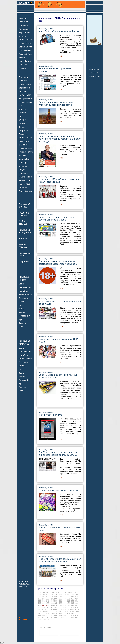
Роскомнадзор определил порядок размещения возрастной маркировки (58, 263)
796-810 (54, 614)
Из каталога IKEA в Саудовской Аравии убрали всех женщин (59, 181)
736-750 (62, 611)
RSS (21, 618)
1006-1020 (48, 620)
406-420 (46, 603)
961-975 (62, 618)
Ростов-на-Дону (25, 316)
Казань (21, 309)
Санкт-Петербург (25, 287)
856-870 (46, 616)
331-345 (46, 601)
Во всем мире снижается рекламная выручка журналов (58, 376)
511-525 (62, 605)
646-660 (54, 609)
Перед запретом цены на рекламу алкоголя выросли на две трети (57, 103)
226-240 (70, 597)
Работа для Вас (94, 73)
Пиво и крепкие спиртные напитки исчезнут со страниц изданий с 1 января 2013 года (60, 139)
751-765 (70, 611)
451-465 (70, 603)
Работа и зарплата (94, 76)
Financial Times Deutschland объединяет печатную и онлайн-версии (60, 560)
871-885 (54, 616)
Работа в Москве (94, 69)
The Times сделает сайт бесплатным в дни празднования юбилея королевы (59, 454)
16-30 (45, 593)
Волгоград (23, 323)
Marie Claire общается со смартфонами (59, 31)
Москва (21, 284)
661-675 (62, 609)
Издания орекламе (24, 214)
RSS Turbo (23, 619)
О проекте (24, 262)
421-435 (54, 603)
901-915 (70, 616)
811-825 (62, 614)
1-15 (40, 593)
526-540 (70, 605)
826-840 (70, 614)
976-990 (70, 618)
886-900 (62, 616)
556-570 (46, 607)
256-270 (46, 599)
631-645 (46, 609)
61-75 (64, 593)
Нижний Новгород (25, 295)
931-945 (46, 618)
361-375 (62, 601)
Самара (22, 302)
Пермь (21, 327)
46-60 (58, 593)
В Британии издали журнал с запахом (59, 490)
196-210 (54, 597)
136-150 (62, 595)
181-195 (46, 597)
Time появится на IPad (50, 415)
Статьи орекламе (23, 79)
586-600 (62, 607)
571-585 (54, 607)
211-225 (62, 597)
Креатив (23, 238)
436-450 (62, 603)
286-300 (62, 599)
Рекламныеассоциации (25, 231)
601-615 (70, 607)
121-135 (54, 595)
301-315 (70, 599)
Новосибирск (24, 291)
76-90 (70, 593)
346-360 (54, 601)
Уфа (20, 319)
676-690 (70, 609)
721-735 (54, 611)
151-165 (70, 595)
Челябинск (23, 312)
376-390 (70, 601)
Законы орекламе (23, 246)
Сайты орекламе (23, 223)
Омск (21, 305)
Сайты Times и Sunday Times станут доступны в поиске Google (58, 218)
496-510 (54, 605)
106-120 (46, 595)
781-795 (46, 614)
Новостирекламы (23, 20)
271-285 (54, 599)
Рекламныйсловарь (25, 205)
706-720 (46, 611)
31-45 (52, 593)
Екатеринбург (24, 298)
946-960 (54, 618)
